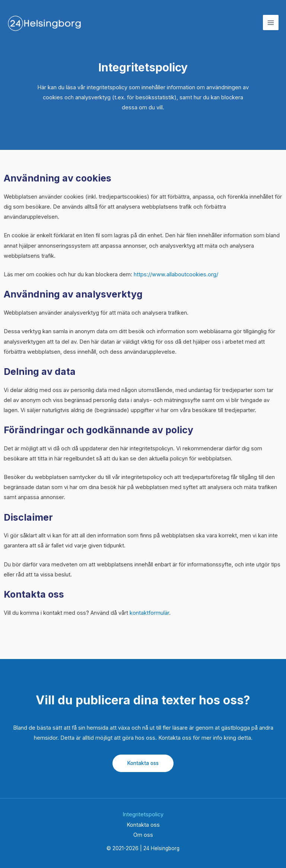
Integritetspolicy (143, 814)
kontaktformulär (149, 613)
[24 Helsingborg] (45, 23)
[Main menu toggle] (271, 23)
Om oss (143, 835)
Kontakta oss (143, 763)
